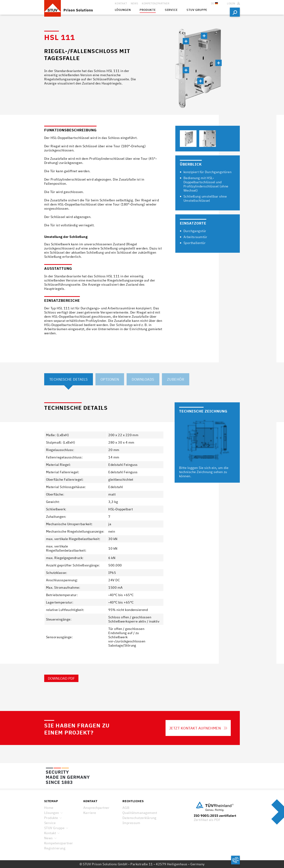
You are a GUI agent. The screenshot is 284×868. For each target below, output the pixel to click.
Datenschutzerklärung (139, 818)
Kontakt (50, 833)
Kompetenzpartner (59, 843)
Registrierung (55, 848)
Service (50, 823)
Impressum (131, 823)
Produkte (51, 818)
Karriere (90, 813)
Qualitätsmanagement (140, 813)
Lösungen (52, 813)
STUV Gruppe (54, 828)
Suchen (235, 12)
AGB (126, 808)
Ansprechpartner (96, 808)
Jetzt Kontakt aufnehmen (198, 728)
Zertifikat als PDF (207, 820)
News (49, 838)
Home (49, 808)
